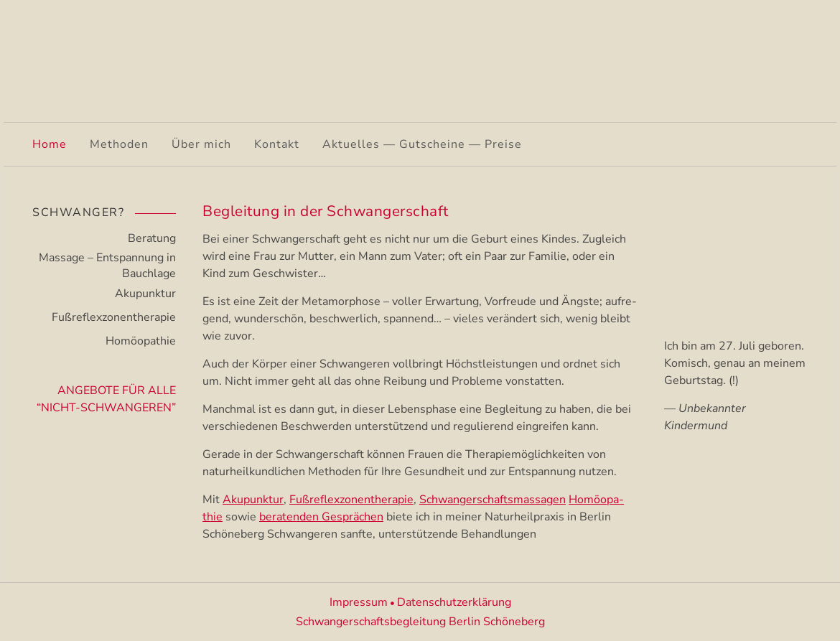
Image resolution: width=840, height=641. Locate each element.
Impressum (359, 602)
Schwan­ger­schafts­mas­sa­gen (493, 500)
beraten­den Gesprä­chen (321, 517)
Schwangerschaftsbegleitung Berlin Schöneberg (420, 622)
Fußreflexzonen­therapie (114, 317)
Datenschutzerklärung (454, 602)
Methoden (119, 144)
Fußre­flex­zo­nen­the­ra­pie (351, 500)
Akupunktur (145, 294)
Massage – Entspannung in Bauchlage (107, 266)
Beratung (152, 238)
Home (50, 144)
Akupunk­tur (253, 500)
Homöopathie (141, 341)
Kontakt (277, 144)
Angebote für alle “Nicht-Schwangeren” (106, 399)
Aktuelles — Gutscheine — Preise (422, 144)
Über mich (201, 144)
